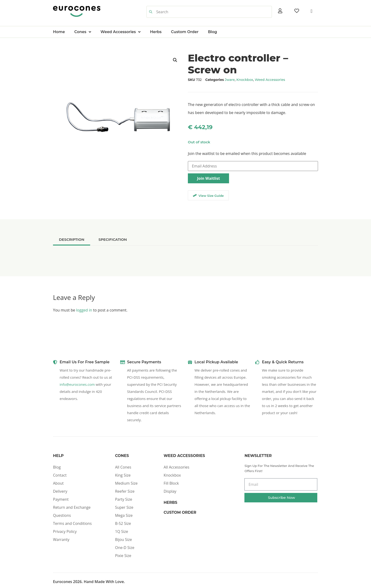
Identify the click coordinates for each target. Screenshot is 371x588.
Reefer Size (125, 491)
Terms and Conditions (72, 523)
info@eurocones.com (77, 384)
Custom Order (185, 32)
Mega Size (124, 515)
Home (59, 32)
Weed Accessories (121, 32)
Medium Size (126, 483)
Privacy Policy (65, 531)
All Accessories (176, 467)
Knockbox (245, 80)
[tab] (72, 239)
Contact (60, 475)
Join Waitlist (208, 178)
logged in (84, 310)
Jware (230, 80)
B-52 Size (123, 523)
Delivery (60, 491)
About (58, 483)
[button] (175, 60)
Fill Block (171, 483)
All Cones (123, 467)
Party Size (124, 499)
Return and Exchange (72, 507)
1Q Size (121, 531)
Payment (61, 499)
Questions (62, 515)
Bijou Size (123, 540)
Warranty (61, 540)
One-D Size (125, 548)
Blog (212, 32)
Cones (83, 32)
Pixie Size (123, 556)
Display (170, 491)
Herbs (156, 32)
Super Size (124, 507)
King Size (123, 475)
